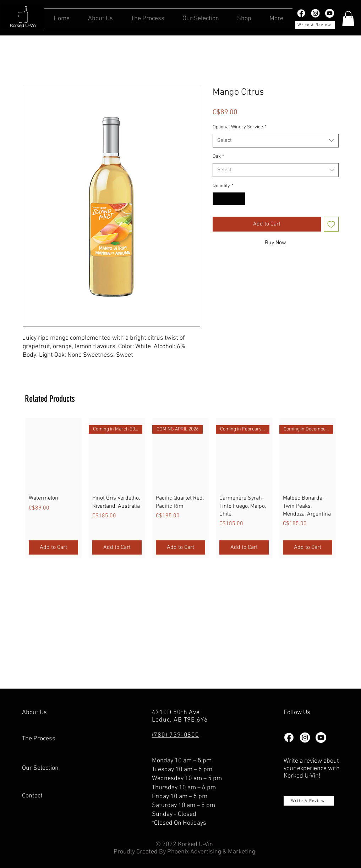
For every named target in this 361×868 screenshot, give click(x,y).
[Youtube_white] (330, 13)
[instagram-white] (315, 13)
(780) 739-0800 (176, 735)
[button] (348, 19)
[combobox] (276, 141)
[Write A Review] (315, 25)
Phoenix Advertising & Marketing (211, 852)
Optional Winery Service (239, 127)
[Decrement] (218, 199)
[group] (180, 488)
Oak (218, 157)
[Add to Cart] (53, 547)
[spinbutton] (229, 199)
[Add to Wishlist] (331, 224)
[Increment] (240, 199)
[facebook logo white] (301, 13)
